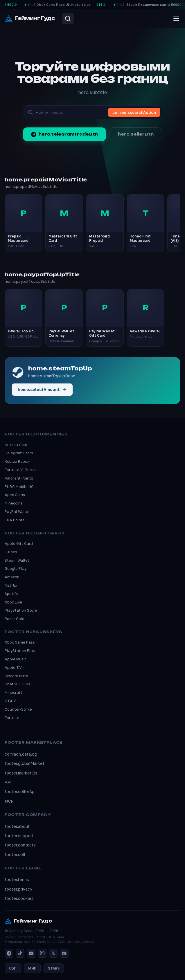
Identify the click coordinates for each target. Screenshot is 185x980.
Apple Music (16, 659)
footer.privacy (18, 889)
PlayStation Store (21, 610)
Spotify (11, 594)
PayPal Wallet (17, 511)
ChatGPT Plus (17, 684)
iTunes (11, 552)
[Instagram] (42, 953)
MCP (9, 801)
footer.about (17, 826)
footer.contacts (20, 845)
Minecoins (14, 503)
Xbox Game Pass (20, 642)
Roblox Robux (17, 461)
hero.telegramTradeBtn (64, 134)
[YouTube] (31, 953)
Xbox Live (13, 602)
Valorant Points (19, 478)
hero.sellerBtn (136, 134)
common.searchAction (134, 112)
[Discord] (64, 953)
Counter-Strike (18, 709)
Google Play (16, 568)
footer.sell (15, 854)
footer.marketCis (21, 773)
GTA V (10, 701)
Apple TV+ (14, 667)
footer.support (19, 836)
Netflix (11, 585)
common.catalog (21, 754)
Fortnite (12, 718)
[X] (53, 953)
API (8, 782)
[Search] (68, 19)
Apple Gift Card (19, 543)
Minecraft (14, 692)
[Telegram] (9, 953)
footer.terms (17, 879)
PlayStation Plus (20, 651)
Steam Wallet (17, 560)
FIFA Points (15, 520)
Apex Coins (15, 495)
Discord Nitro (16, 676)
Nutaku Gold (16, 445)
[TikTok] (20, 953)
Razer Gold (15, 619)
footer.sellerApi (20, 791)
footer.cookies (19, 898)
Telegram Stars (19, 453)
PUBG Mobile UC (19, 487)
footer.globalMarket (25, 763)
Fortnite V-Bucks (20, 470)
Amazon (12, 577)
